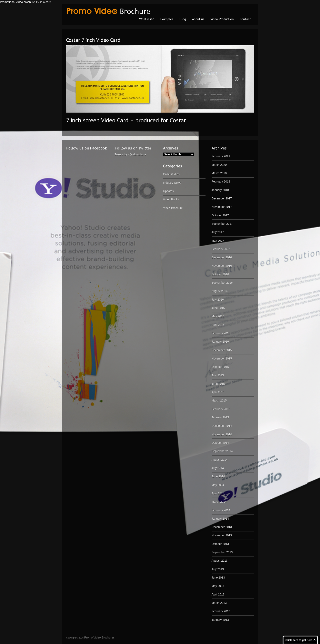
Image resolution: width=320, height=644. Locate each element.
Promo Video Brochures (99, 637)
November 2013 (222, 535)
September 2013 (222, 552)
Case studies (171, 174)
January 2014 (220, 519)
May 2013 (218, 586)
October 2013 (220, 544)
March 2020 (219, 165)
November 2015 (222, 359)
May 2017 (218, 241)
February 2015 (221, 409)
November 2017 (222, 207)
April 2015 (218, 392)
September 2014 (222, 451)
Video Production (222, 19)
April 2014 (218, 493)
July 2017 (218, 232)
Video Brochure (173, 208)
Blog (183, 19)
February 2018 (221, 181)
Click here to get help (299, 640)
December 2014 (222, 426)
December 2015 (222, 350)
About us (198, 19)
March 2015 (219, 401)
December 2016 (222, 257)
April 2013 (218, 594)
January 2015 (220, 417)
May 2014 (218, 485)
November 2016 (222, 266)
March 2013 (219, 603)
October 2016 (220, 274)
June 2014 (218, 476)
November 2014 (222, 434)
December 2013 (222, 527)
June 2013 (218, 578)
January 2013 (220, 620)
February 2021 (221, 156)
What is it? (146, 19)
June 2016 (218, 308)
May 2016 (218, 316)
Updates (168, 191)
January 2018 (220, 190)
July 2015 (218, 375)
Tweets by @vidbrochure (130, 154)
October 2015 (220, 367)
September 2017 (222, 224)
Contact (245, 19)
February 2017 (221, 249)
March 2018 (219, 173)
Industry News (172, 183)
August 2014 (220, 460)
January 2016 (220, 342)
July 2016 (218, 300)
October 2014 (220, 443)
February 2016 (221, 333)
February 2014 (221, 510)
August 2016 (220, 291)
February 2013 (221, 611)
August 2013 (220, 561)
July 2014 (218, 468)
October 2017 (220, 215)
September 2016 (222, 283)
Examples (167, 19)
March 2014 (219, 502)
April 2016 (218, 325)
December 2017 (222, 198)
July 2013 (218, 569)
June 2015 (218, 384)
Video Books (171, 199)
